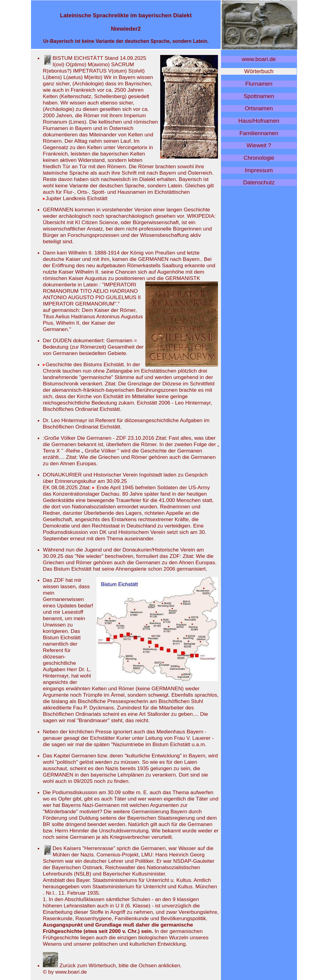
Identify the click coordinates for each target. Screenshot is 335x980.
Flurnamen (259, 84)
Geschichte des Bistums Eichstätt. (85, 364)
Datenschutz (259, 182)
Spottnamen (259, 96)
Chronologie (259, 158)
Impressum (259, 170)
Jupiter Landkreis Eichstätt (75, 198)
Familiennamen (259, 133)
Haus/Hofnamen (259, 121)
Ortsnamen (259, 108)
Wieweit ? (259, 145)
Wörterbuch (259, 71)
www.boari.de (259, 59)
